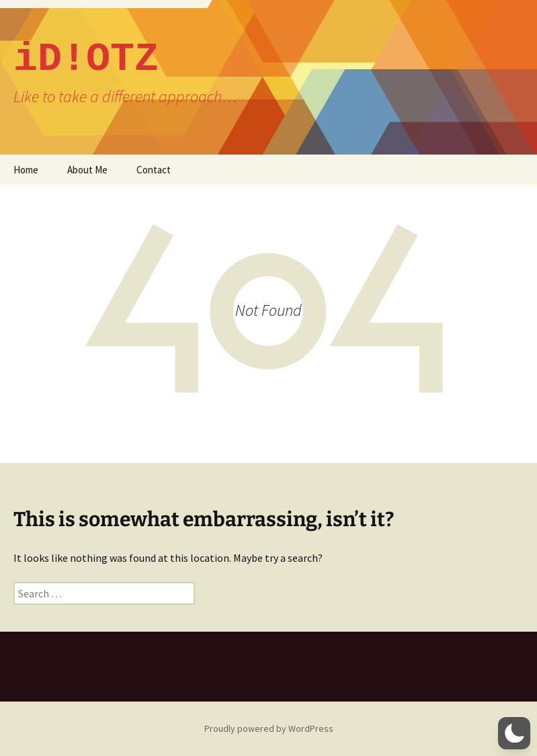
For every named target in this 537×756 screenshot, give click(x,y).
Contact (154, 170)
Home (26, 170)
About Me (87, 170)
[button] (514, 733)
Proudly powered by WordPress (269, 728)
